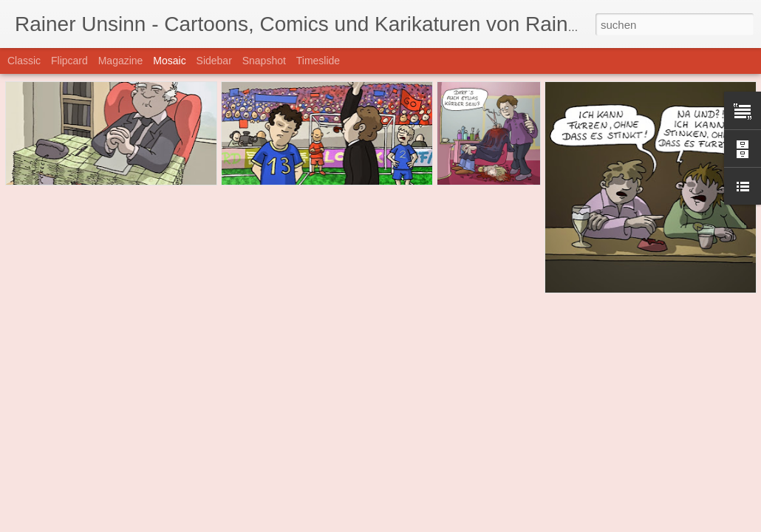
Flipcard (69, 61)
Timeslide (318, 61)
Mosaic (169, 61)
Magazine (121, 61)
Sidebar (214, 61)
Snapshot (264, 61)
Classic (24, 61)
